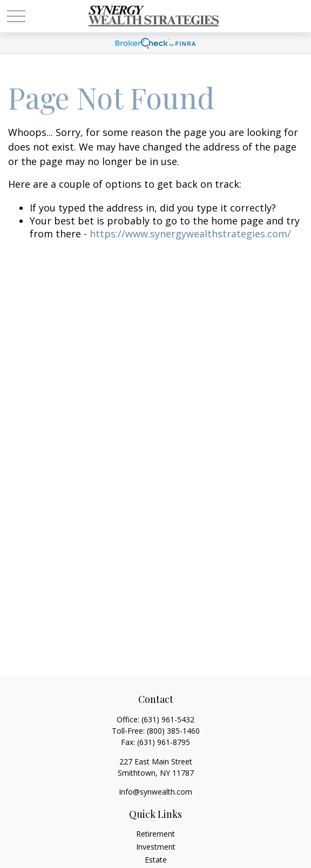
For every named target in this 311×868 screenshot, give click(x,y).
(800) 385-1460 (173, 731)
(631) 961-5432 (168, 719)
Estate (156, 860)
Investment (156, 847)
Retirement (155, 834)
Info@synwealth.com (155, 792)
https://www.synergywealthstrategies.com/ (190, 234)
